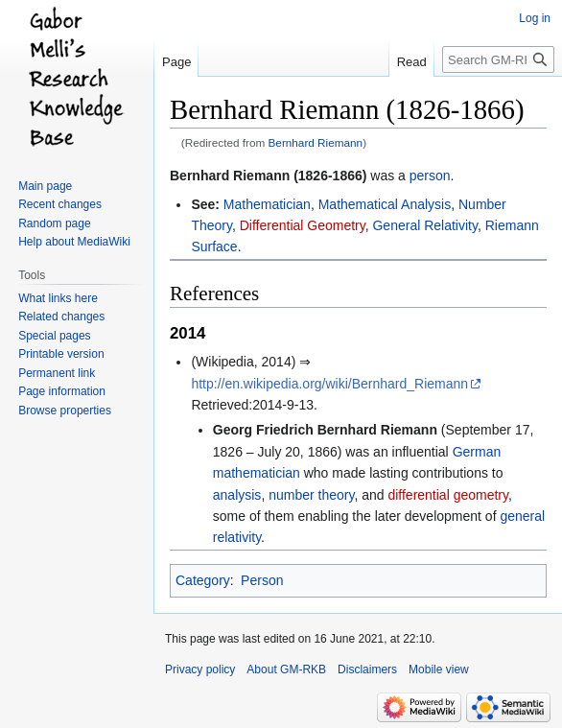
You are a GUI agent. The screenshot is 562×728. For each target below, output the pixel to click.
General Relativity (424, 225)
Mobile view (439, 669)
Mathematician (267, 204)
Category (203, 580)
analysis (237, 495)
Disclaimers (367, 669)
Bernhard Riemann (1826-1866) (268, 176)
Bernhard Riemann (316, 142)
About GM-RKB (286, 669)
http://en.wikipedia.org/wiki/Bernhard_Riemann (329, 384)
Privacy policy (200, 669)
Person (262, 580)
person (430, 176)
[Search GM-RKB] (498, 59)
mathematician (257, 473)
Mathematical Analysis (385, 204)
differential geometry (448, 495)
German (477, 452)
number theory (311, 495)
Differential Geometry (303, 225)
